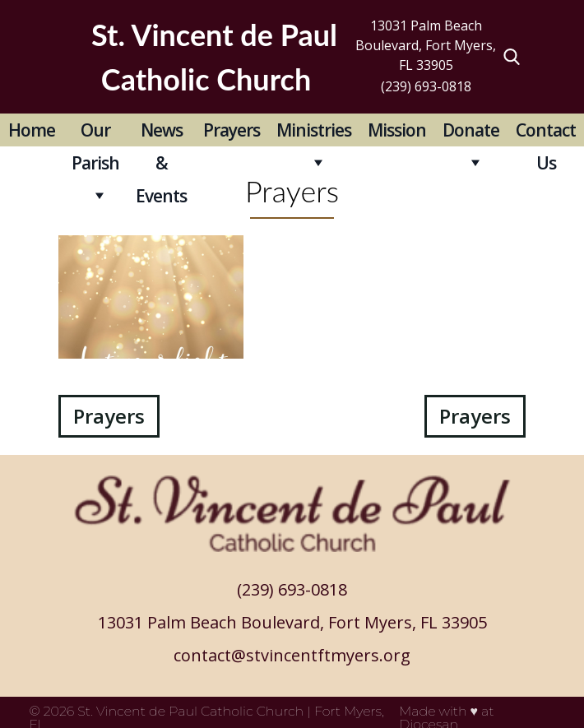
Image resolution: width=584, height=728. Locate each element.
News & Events (161, 132)
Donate (471, 130)
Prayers (232, 130)
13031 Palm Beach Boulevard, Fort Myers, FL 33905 (426, 45)
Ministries (314, 130)
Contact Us (546, 132)
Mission (397, 130)
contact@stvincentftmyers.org (292, 655)
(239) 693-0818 (426, 86)
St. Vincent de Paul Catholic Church (190, 711)
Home (32, 130)
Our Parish (95, 132)
